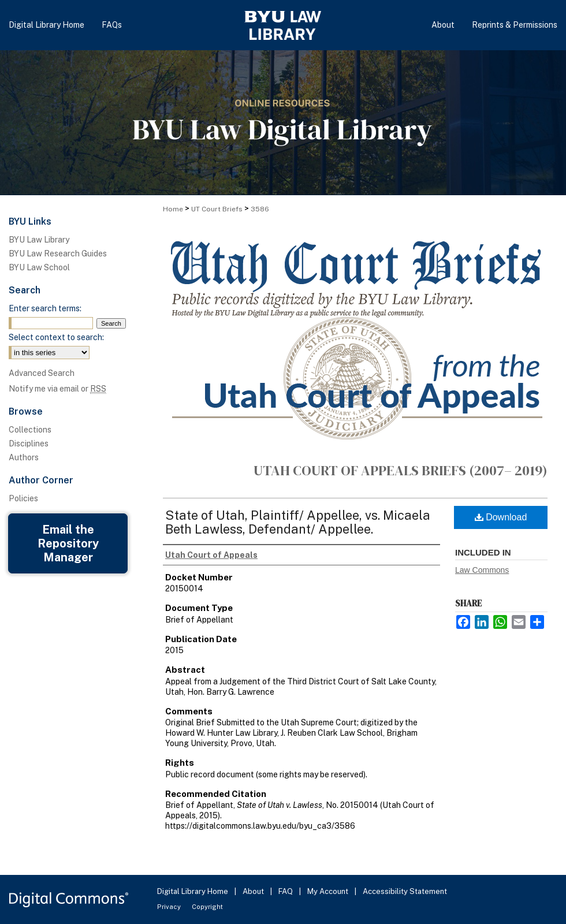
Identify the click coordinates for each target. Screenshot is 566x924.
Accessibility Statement (405, 891)
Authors (24, 457)
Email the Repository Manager (68, 543)
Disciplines (29, 444)
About (254, 891)
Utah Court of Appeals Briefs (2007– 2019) (401, 470)
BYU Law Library (39, 240)
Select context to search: (56, 337)
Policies (23, 498)
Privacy (170, 907)
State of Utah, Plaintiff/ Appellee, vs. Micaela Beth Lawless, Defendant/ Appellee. (298, 522)
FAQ (286, 891)
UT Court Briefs (217, 209)
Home (173, 209)
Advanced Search (42, 373)
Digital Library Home (193, 891)
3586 (260, 209)
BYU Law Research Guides (58, 254)
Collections (30, 430)
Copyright (207, 907)
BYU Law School (39, 267)
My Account (329, 891)
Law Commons (482, 570)
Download (501, 517)
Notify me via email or (57, 389)
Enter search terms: (45, 308)
